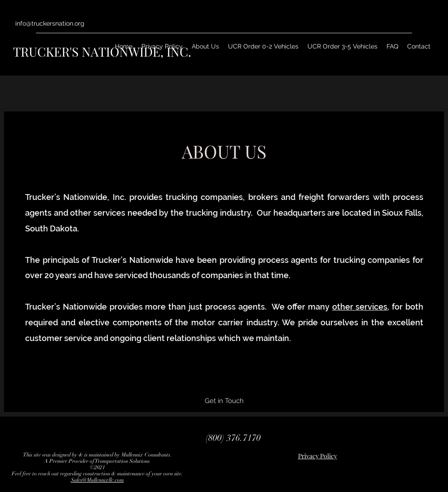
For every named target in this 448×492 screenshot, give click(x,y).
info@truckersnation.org (50, 23)
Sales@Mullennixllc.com (97, 480)
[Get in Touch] (224, 401)
